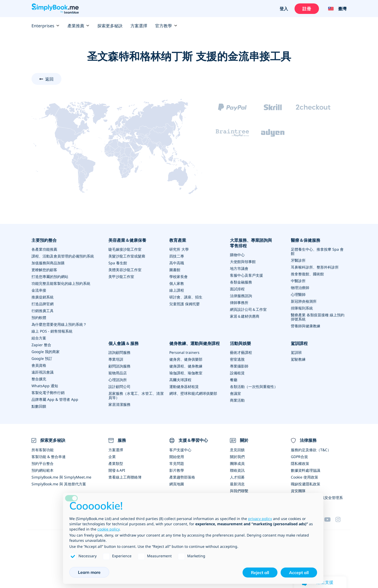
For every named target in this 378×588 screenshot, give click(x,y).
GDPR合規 (299, 457)
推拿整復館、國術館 (307, 274)
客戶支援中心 (180, 450)
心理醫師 (298, 294)
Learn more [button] (89, 572)
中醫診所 (298, 281)
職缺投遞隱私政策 (306, 484)
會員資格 (39, 365)
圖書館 (175, 270)
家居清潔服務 (119, 404)
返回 (49, 79)
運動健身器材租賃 (184, 387)
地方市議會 (239, 268)
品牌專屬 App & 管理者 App (55, 399)
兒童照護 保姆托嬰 (185, 304)
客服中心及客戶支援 (246, 275)
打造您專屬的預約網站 (50, 277)
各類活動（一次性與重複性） (254, 387)
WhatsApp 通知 (45, 386)
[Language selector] (335, 9)
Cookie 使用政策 (304, 477)
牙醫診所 (298, 260)
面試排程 (237, 289)
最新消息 (237, 484)
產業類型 (116, 463)
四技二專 (177, 256)
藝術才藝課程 (241, 352)
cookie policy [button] (108, 529)
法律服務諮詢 (241, 296)
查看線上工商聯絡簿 (125, 477)
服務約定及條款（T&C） (311, 450)
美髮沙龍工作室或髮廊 (127, 256)
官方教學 (166, 26)
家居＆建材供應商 (245, 316)
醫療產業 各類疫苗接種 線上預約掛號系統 (318, 317)
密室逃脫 (237, 359)
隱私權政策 (300, 463)
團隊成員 (237, 463)
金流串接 (39, 290)
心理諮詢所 (118, 380)
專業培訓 (116, 359)
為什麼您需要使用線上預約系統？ (59, 324)
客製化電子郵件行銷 (48, 393)
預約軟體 (39, 317)
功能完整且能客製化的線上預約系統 (61, 283)
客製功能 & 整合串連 (49, 457)
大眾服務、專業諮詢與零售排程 (251, 243)
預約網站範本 (43, 470)
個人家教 (177, 283)
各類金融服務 (241, 282)
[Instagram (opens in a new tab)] (341, 519)
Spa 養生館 (118, 263)
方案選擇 (139, 26)
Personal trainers (184, 352)
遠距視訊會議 (43, 372)
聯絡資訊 (237, 470)
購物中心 (237, 255)
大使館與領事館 (243, 262)
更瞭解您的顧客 (44, 270)
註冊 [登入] (307, 9)
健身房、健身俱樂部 (186, 359)
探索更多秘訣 (110, 26)
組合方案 (39, 338)
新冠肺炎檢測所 (304, 301)
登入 (284, 9)
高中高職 (177, 263)
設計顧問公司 (119, 387)
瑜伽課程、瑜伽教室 (186, 373)
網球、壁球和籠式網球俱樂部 (193, 393)
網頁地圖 (177, 484)
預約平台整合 (43, 463)
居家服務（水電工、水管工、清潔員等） (136, 395)
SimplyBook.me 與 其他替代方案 (59, 484)
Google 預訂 (42, 358)
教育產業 (178, 240)
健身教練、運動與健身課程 (195, 343)
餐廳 (234, 380)
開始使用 (177, 457)
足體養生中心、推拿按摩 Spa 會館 (317, 251)
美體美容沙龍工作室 (125, 270)
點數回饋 (39, 406)
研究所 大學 (179, 249)
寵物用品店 (118, 373)
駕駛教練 (298, 359)
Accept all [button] (299, 573)
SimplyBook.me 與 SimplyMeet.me (61, 477)
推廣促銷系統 (43, 297)
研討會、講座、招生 (186, 297)
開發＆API (117, 470)
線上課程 (177, 290)
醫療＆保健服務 (306, 240)
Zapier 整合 (41, 345)
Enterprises (46, 26)
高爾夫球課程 (180, 380)
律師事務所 (239, 303)
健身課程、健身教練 (186, 366)
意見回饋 (237, 450)
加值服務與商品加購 (48, 263)
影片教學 (177, 470)
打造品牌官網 (43, 304)
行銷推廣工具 (43, 311)
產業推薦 (78, 26)
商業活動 (237, 400)
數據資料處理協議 (306, 470)
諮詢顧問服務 (119, 352)
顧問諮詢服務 (119, 366)
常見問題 (177, 463)
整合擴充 (39, 379)
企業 (112, 457)
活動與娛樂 (240, 343)
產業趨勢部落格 (182, 477)
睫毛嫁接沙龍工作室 (125, 249)
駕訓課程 (299, 343)
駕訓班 (296, 352)
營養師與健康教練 (306, 326)
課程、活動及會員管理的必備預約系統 (63, 256)
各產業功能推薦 (44, 249)
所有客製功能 (43, 450)
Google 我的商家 (46, 352)
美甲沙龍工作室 (121, 277)
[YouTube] (330, 519)
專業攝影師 (239, 366)
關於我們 (237, 457)
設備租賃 (237, 373)
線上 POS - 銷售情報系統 (52, 331)
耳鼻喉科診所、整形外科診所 (315, 267)
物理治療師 (300, 288)
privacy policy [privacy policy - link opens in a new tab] (260, 519)
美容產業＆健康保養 (127, 240)
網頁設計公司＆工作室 (248, 309)
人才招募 (237, 477)
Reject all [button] (260, 573)
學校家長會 (178, 277)
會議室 (235, 393)
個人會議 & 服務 (124, 343)
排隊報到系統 (302, 308)
